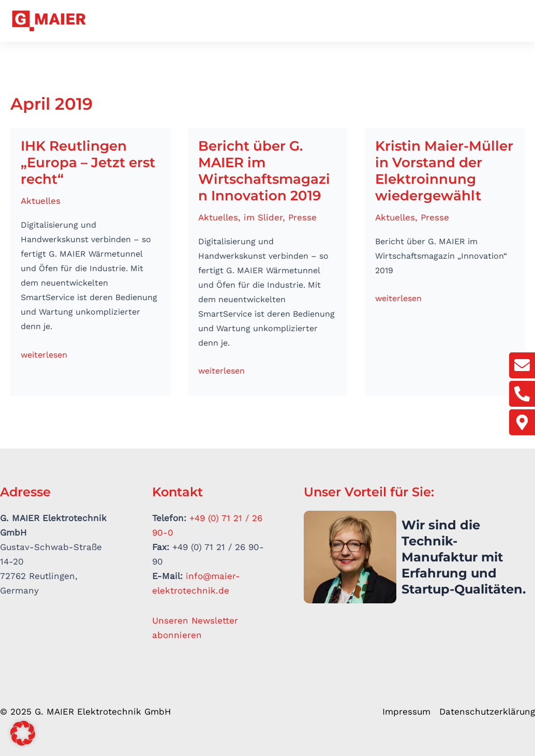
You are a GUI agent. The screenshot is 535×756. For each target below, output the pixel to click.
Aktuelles (478, 21)
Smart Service (417, 21)
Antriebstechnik (252, 21)
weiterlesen (44, 354)
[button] (519, 23)
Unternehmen (165, 21)
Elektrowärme (340, 21)
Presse (302, 217)
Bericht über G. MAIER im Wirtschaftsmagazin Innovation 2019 (264, 171)
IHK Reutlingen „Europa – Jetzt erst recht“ (88, 162)
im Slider (263, 217)
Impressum (406, 711)
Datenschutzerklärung (487, 711)
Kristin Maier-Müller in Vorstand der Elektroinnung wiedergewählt (444, 171)
